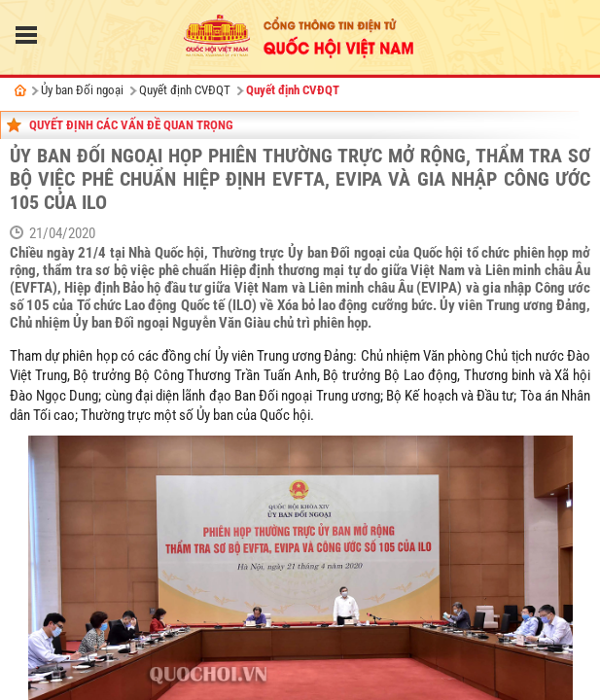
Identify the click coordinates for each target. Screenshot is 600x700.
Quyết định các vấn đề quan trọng (131, 125)
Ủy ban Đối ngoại (82, 90)
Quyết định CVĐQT (185, 90)
